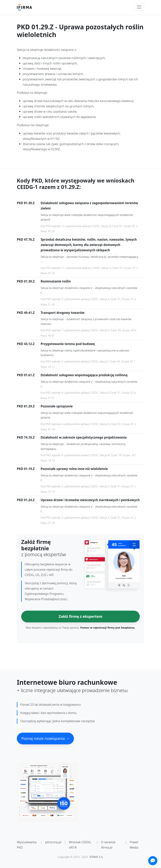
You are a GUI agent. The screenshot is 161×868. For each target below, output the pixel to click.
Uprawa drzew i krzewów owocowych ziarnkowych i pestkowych (90, 500)
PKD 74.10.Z (26, 437)
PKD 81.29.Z (26, 406)
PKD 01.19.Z (26, 469)
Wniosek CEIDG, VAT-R (80, 845)
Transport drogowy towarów (63, 313)
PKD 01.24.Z (26, 500)
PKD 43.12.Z (26, 344)
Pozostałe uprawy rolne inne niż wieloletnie (74, 469)
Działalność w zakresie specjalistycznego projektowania (84, 437)
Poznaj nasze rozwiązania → (45, 738)
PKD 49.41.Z (26, 313)
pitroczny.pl (53, 842)
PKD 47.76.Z (26, 239)
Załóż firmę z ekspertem (80, 616)
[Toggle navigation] (139, 7)
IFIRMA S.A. (96, 857)
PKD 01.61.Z (26, 375)
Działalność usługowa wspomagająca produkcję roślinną (84, 375)
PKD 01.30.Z (26, 281)
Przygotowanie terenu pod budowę (68, 344)
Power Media (134, 845)
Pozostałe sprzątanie (57, 406)
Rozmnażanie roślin (56, 281)
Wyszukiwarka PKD (27, 845)
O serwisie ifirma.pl (108, 845)
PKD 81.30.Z (26, 203)
